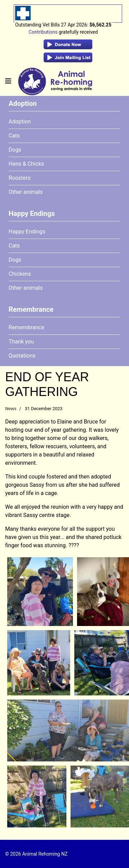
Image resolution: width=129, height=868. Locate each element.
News (11, 409)
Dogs (15, 150)
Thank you (21, 342)
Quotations (22, 356)
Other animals (26, 192)
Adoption (20, 122)
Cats (14, 136)
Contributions (43, 32)
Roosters (20, 178)
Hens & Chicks (26, 164)
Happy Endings (27, 232)
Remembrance (26, 327)
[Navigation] (8, 81)
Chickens (20, 274)
